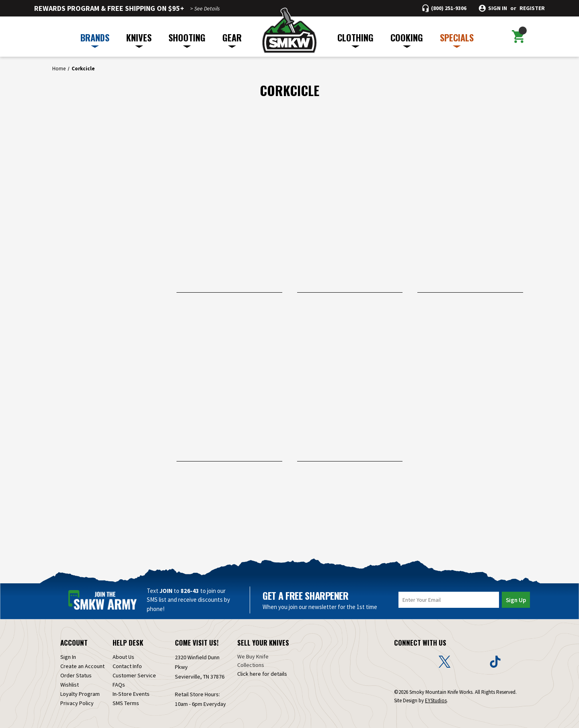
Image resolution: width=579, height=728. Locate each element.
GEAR (232, 39)
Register (532, 8)
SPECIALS (457, 39)
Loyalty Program (80, 694)
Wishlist (70, 685)
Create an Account (82, 666)
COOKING (407, 39)
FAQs (119, 685)
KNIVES (139, 39)
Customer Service (134, 675)
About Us (123, 657)
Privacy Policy (77, 703)
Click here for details (262, 674)
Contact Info (127, 666)
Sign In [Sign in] (68, 657)
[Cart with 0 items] (518, 37)
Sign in (498, 8)
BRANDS (95, 39)
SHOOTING (187, 39)
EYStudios (436, 700)
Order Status (76, 675)
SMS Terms (126, 703)
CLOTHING (355, 39)
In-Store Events (131, 694)
